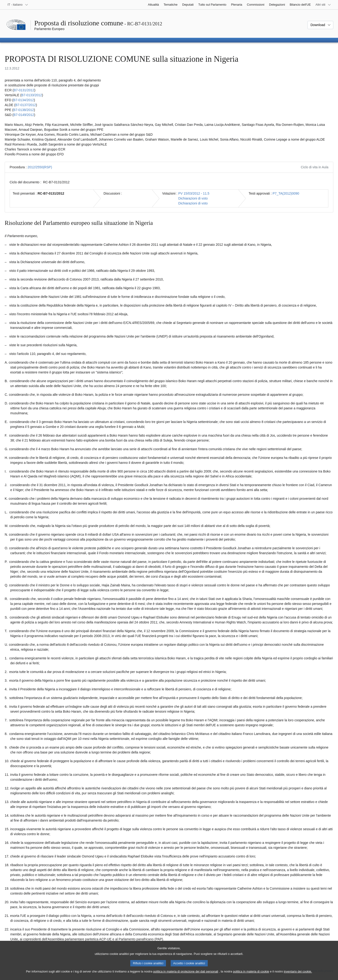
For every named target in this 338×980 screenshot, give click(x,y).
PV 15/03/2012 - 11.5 (194, 193)
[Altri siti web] (323, 5)
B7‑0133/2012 (32, 95)
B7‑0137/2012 (26, 105)
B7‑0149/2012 (24, 115)
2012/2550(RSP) (40, 167)
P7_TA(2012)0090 (286, 193)
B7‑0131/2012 (24, 90)
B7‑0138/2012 (24, 110)
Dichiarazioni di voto (193, 198)
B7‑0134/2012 (24, 100)
